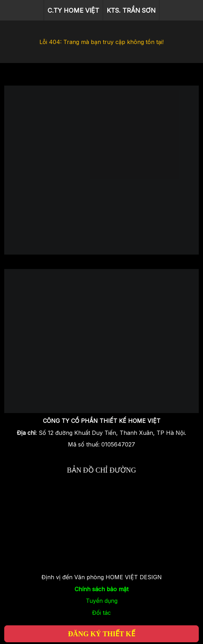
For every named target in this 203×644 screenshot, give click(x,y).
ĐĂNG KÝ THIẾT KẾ (101, 634)
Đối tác (101, 613)
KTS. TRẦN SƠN (131, 10)
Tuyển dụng (102, 601)
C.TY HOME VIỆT (73, 10)
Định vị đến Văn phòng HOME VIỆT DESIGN (102, 577)
